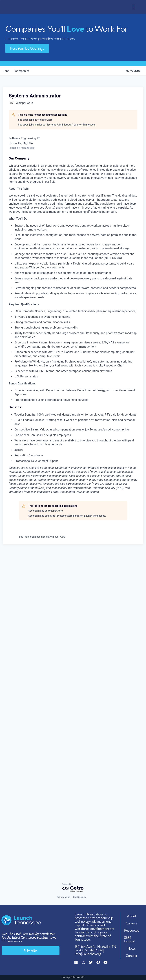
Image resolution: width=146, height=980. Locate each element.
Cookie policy (80, 897)
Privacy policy (64, 897)
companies (22, 71)
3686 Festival (130, 939)
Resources (132, 930)
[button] (133, 7)
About (132, 916)
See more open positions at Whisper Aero (42, 537)
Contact (132, 955)
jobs (6, 71)
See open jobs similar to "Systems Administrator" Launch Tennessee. (57, 125)
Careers (132, 923)
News (132, 948)
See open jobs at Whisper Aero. (36, 120)
